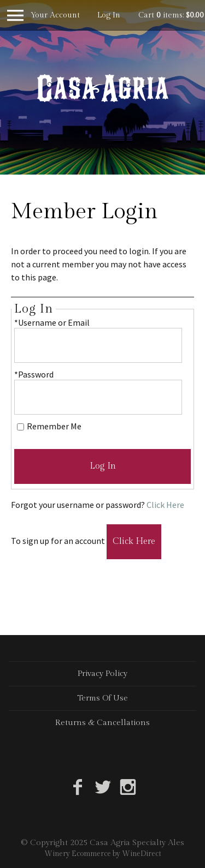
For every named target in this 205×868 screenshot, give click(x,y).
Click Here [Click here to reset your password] (165, 505)
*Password (34, 374)
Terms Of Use (102, 698)
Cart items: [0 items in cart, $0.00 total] (171, 15)
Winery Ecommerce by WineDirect (103, 854)
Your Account (55, 15)
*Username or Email (52, 322)
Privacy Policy (102, 674)
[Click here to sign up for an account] (134, 542)
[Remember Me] (20, 427)
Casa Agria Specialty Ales (103, 88)
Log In (109, 15)
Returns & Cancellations (102, 723)
